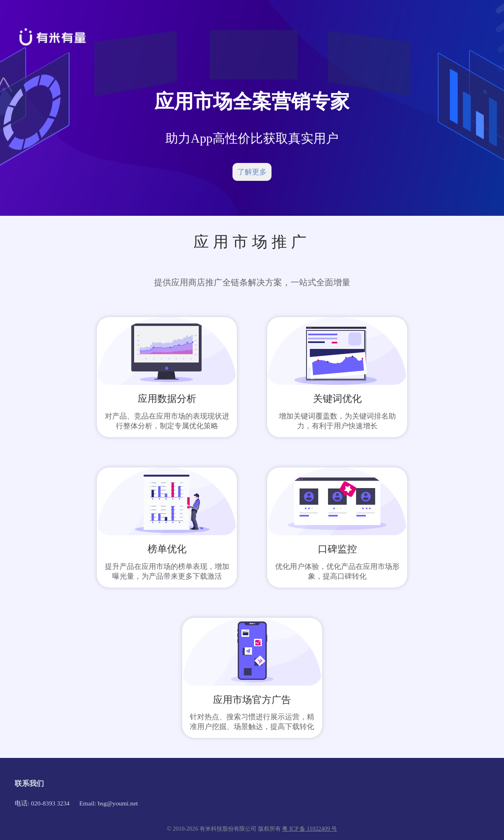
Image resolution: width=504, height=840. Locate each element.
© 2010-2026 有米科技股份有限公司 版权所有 (225, 829)
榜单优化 (167, 549)
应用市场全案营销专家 (252, 101)
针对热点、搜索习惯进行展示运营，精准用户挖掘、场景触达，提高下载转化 (252, 722)
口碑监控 (337, 549)
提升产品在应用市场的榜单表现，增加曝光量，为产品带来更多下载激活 (167, 571)
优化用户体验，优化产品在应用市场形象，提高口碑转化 (337, 571)
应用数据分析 (167, 399)
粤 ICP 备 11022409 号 (310, 829)
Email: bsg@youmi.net (109, 803)
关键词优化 (337, 399)
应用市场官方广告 (252, 700)
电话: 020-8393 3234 (42, 803)
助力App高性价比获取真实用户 (252, 138)
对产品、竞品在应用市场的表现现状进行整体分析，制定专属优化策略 (167, 421)
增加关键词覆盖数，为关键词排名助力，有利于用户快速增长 (337, 421)
